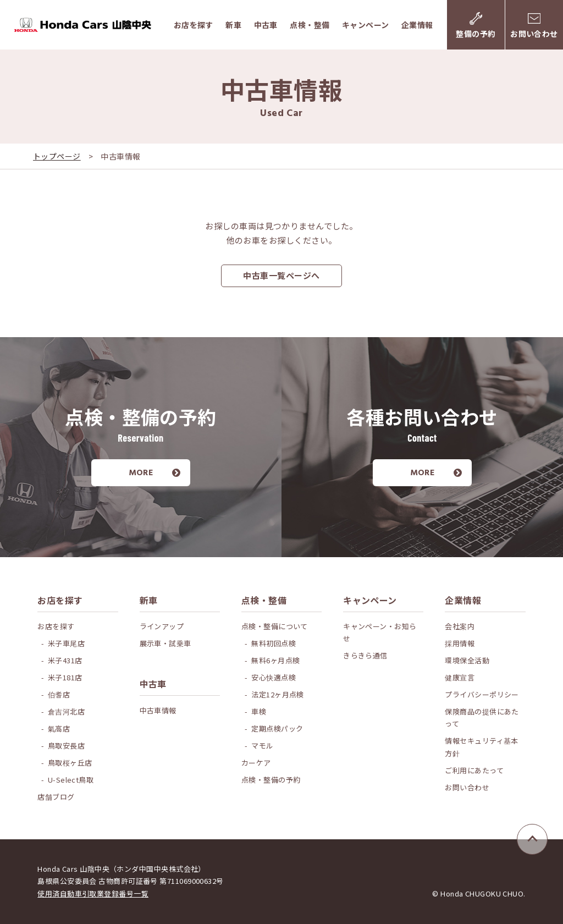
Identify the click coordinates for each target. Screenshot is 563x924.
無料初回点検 (274, 643)
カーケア (256, 763)
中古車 (266, 25)
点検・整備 (310, 25)
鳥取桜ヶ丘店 (70, 763)
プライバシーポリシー (482, 694)
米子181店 (65, 677)
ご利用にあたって (474, 770)
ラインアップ (162, 626)
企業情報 (417, 25)
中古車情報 (158, 710)
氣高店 (59, 728)
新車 (233, 25)
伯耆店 (59, 694)
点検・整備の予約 (271, 780)
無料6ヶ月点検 (275, 660)
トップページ (57, 156)
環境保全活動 (467, 660)
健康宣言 (460, 677)
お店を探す (194, 25)
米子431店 (65, 660)
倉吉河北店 (66, 711)
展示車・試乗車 (165, 643)
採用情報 (460, 643)
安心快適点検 (274, 677)
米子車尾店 (66, 643)
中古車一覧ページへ (281, 275)
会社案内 (460, 626)
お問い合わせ (467, 787)
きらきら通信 (365, 655)
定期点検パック (277, 728)
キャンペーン (366, 25)
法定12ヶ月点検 (278, 694)
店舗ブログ (56, 797)
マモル (262, 746)
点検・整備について (275, 626)
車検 (259, 711)
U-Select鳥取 (71, 780)
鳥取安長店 (66, 746)
